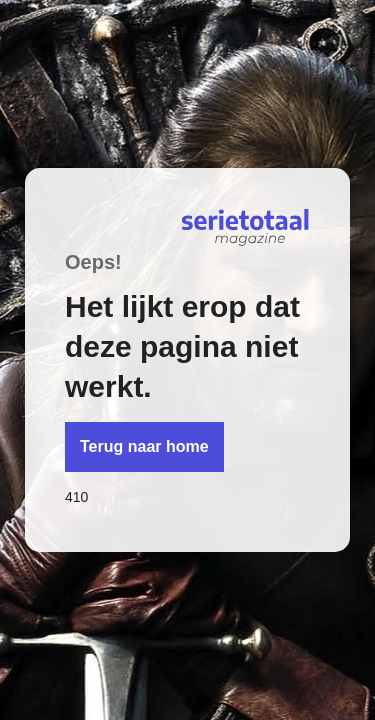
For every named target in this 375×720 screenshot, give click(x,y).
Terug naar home (144, 446)
